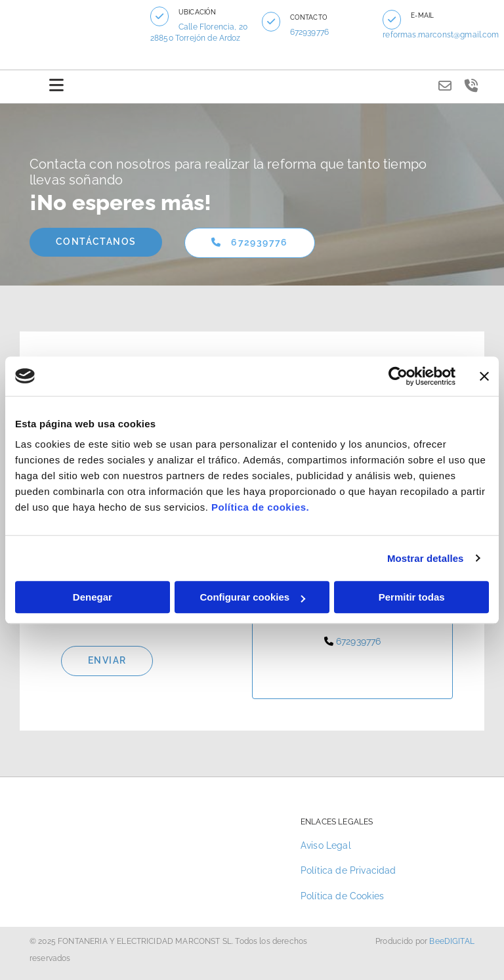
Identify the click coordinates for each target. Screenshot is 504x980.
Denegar (93, 597)
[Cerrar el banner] (484, 376)
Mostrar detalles (426, 558)
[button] (160, 16)
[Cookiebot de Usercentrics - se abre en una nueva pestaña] (398, 376)
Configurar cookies (252, 597)
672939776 (309, 32)
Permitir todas (412, 597)
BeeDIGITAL (452, 941)
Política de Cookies (342, 896)
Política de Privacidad (348, 870)
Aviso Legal (326, 845)
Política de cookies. (260, 507)
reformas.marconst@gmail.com (441, 35)
